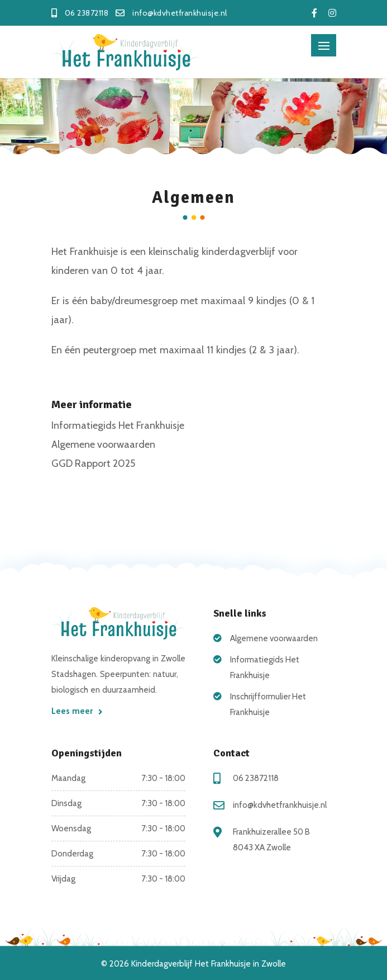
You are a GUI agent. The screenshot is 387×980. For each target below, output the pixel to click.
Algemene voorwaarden (103, 444)
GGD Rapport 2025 (93, 463)
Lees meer (77, 711)
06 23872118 (256, 778)
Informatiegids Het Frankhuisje (118, 425)
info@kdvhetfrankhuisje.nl (280, 805)
